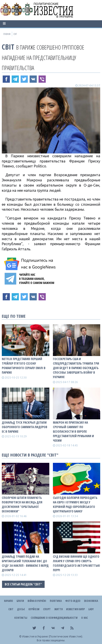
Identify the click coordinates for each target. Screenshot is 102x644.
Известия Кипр (75, 609)
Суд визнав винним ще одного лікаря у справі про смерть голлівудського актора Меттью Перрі (76, 563)
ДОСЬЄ (21, 609)
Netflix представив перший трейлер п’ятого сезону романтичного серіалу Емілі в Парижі (24, 366)
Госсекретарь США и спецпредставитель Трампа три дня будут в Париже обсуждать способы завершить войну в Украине (76, 368)
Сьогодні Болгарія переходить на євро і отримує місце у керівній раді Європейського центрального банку (75, 504)
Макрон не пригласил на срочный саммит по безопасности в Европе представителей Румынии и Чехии (73, 431)
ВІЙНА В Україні (37, 601)
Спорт (47, 609)
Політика (56, 601)
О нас (85, 618)
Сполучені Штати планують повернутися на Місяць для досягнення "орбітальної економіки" (22, 504)
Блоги (20, 601)
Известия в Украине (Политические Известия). (53, 636)
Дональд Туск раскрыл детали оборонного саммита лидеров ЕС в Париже (25, 427)
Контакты (21, 618)
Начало (9, 601)
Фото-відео (73, 601)
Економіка (91, 601)
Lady (91, 609)
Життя (58, 609)
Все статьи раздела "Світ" (23, 584)
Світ (8, 47)
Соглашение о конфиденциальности (54, 618)
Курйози (34, 609)
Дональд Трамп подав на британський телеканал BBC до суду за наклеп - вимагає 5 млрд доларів (25, 563)
